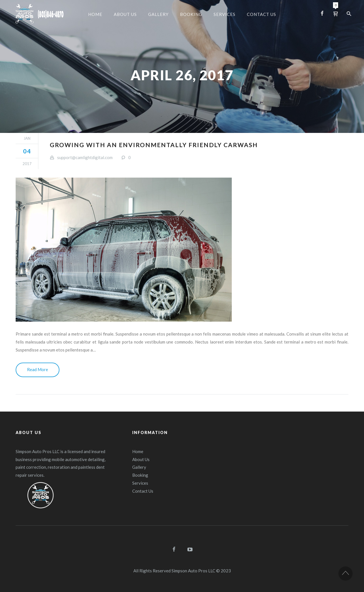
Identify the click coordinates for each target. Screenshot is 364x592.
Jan (27, 138)
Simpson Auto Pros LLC (193, 571)
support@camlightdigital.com (85, 157)
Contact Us (143, 491)
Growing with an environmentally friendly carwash (154, 145)
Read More (38, 369)
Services (140, 483)
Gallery (139, 467)
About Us (141, 459)
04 (27, 151)
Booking (140, 475)
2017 (27, 164)
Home (138, 451)
